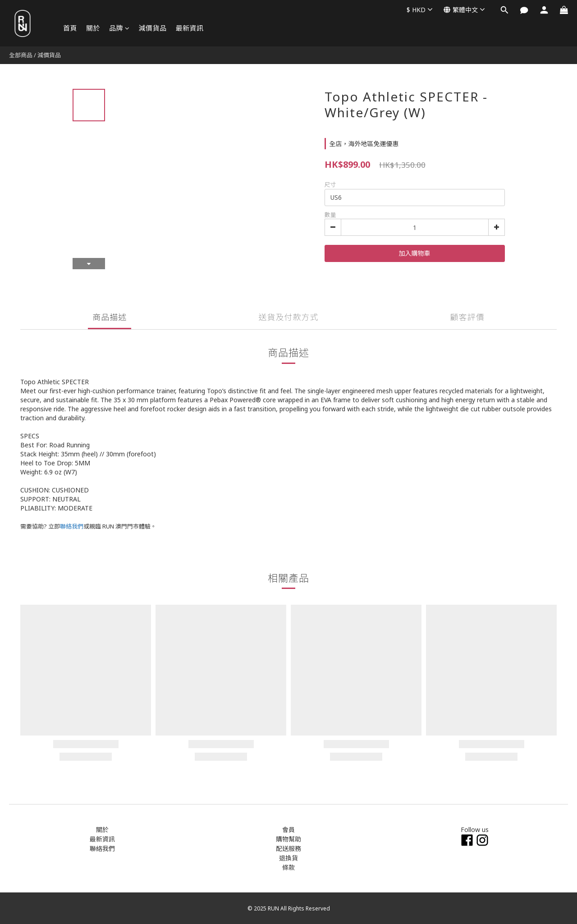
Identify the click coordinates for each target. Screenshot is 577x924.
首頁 (70, 28)
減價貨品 (153, 28)
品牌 (119, 28)
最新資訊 (190, 28)
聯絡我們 (72, 526)
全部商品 (21, 55)
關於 (93, 28)
